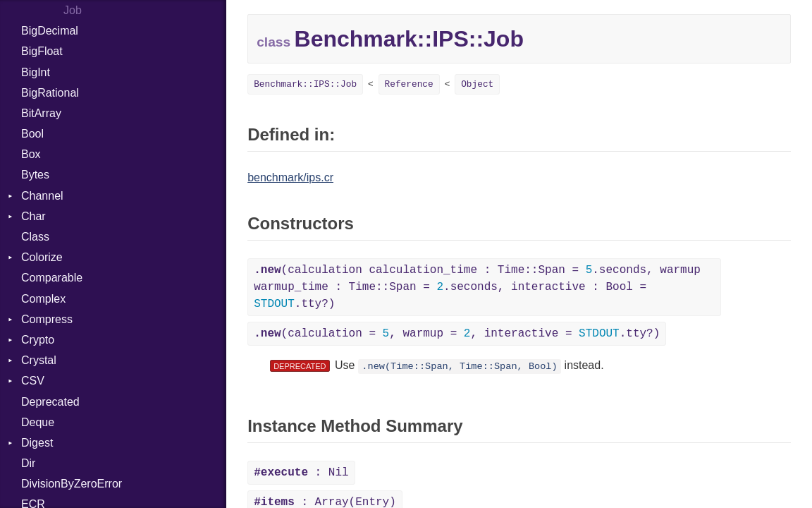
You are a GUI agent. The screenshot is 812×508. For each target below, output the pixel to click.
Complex (43, 299)
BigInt (36, 72)
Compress (47, 319)
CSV (33, 381)
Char (33, 216)
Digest (37, 443)
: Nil (301, 473)
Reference (409, 84)
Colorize (42, 257)
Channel (42, 196)
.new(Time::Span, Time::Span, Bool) (459, 367)
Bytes (35, 175)
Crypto (38, 340)
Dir (28, 463)
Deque (38, 422)
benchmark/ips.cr (290, 177)
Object (477, 84)
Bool (32, 134)
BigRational (50, 93)
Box (31, 154)
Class (35, 237)
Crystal (39, 360)
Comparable (52, 278)
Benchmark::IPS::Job (305, 84)
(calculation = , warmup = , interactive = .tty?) (457, 334)
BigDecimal (50, 31)
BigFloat (42, 51)
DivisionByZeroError (72, 484)
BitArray (41, 113)
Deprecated (50, 402)
